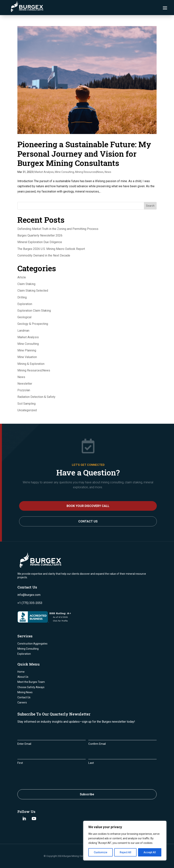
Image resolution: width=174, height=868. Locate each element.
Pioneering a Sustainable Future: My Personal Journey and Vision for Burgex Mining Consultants (84, 153)
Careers (22, 702)
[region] (125, 841)
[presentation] (46, 776)
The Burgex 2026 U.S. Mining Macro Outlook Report (51, 249)
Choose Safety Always (31, 687)
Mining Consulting (28, 649)
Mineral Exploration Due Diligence (40, 242)
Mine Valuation (27, 357)
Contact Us (88, 521)
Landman (23, 331)
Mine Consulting (64, 172)
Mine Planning (27, 350)
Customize (101, 852)
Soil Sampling (26, 404)
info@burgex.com (29, 595)
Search (150, 206)
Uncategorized (27, 410)
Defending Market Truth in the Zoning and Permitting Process (58, 229)
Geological (24, 317)
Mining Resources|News (89, 172)
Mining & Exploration (31, 364)
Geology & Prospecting (33, 324)
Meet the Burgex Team (31, 682)
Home (21, 672)
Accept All (150, 852)
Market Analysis (44, 172)
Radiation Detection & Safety (36, 397)
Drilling (22, 297)
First (20, 763)
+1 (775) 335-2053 (30, 603)
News (108, 172)
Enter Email (24, 744)
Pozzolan (24, 390)
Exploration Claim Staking (34, 311)
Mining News (25, 692)
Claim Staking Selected (33, 291)
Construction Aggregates (32, 644)
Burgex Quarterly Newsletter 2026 (40, 235)
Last (91, 763)
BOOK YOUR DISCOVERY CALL (88, 506)
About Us (23, 677)
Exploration (25, 304)
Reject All (125, 852)
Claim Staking (26, 284)
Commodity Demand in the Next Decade (44, 255)
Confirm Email (97, 744)
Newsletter (25, 384)
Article (22, 277)
